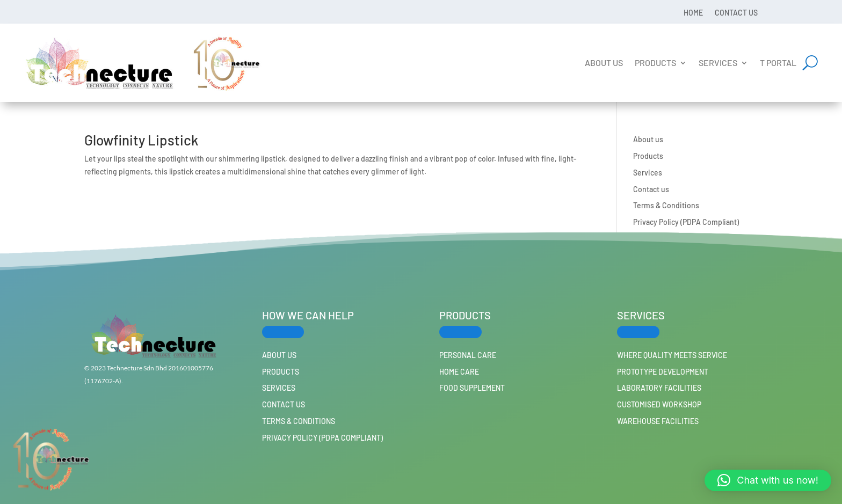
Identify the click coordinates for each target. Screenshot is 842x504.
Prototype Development (663, 372)
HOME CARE (459, 372)
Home (693, 12)
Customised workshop (659, 404)
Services (718, 63)
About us (604, 63)
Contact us (736, 12)
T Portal (778, 63)
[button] (768, 480)
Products (655, 63)
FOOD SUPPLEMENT (472, 388)
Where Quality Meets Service (672, 355)
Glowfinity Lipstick (141, 140)
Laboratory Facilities (659, 388)
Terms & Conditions (666, 205)
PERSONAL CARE (468, 355)
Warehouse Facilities (658, 421)
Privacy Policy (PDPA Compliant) (686, 222)
